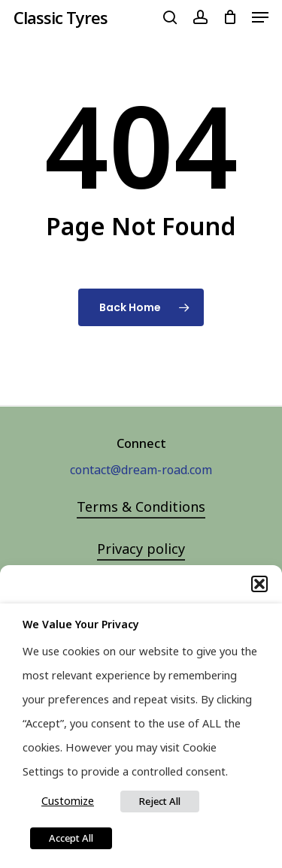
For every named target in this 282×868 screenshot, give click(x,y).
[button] (259, 584)
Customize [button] (68, 800)
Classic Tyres (61, 17)
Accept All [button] (71, 838)
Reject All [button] (160, 801)
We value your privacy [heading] (81, 624)
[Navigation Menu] (260, 17)
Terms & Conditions (141, 507)
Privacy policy (141, 549)
